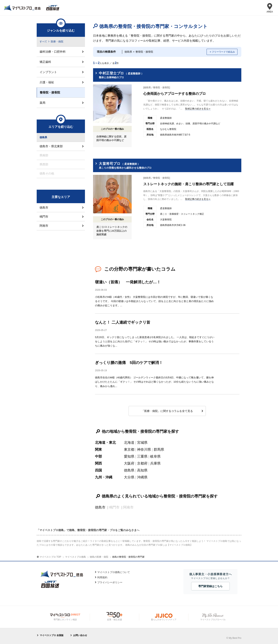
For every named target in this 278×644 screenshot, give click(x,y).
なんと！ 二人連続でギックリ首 (123, 322)
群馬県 (159, 450)
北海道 (129, 443)
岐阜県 (155, 456)
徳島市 (100, 507)
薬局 (42, 103)
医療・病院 (57, 42)
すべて (43, 42)
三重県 (142, 456)
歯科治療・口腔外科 (53, 52)
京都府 (142, 463)
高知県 (142, 470)
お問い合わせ (80, 635)
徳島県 (129, 470)
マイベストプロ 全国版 (52, 635)
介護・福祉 (47, 82)
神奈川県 (144, 450)
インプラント (48, 72)
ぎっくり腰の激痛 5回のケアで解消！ (129, 363)
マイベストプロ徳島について (114, 572)
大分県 (129, 477)
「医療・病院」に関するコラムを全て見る (167, 411)
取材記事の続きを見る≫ (198, 109)
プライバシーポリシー (110, 582)
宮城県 (142, 443)
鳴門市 (44, 217)
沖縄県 (142, 477)
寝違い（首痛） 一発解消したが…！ (128, 282)
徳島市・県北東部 (51, 146)
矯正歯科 (45, 62)
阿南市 (44, 226)
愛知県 (129, 456)
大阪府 (129, 463)
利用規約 (102, 577)
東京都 (129, 450)
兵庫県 (155, 463)
